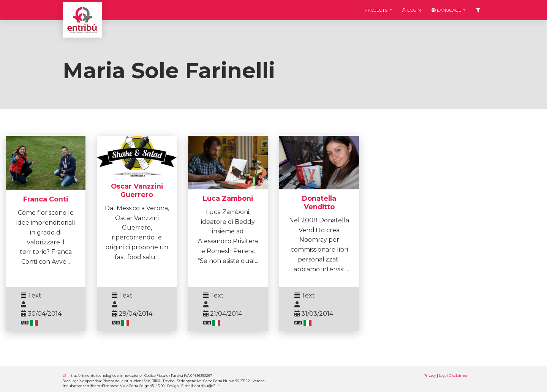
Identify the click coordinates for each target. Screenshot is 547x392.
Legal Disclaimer (453, 375)
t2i (65, 375)
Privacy (430, 375)
